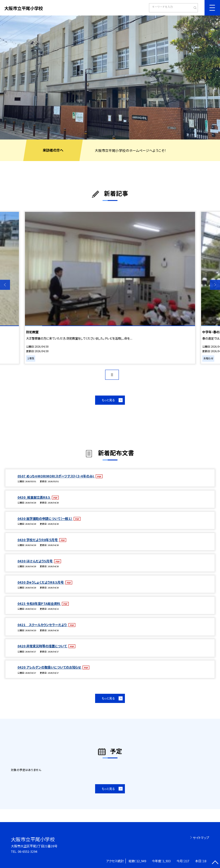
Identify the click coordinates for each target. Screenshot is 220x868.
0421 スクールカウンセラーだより (43, 625)
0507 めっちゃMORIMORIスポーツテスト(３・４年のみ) (56, 476)
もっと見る (108, 400)
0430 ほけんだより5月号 (35, 561)
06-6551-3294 (27, 851)
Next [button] (215, 285)
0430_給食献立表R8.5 (34, 497)
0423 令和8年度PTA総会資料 (39, 603)
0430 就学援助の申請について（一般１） (45, 518)
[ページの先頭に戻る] (215, 863)
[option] (110, 77)
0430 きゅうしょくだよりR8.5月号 (41, 582)
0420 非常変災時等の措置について (43, 646)
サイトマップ (201, 838)
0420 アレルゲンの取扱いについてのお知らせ (50, 667)
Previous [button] (5, 285)
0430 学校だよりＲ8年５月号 (38, 540)
